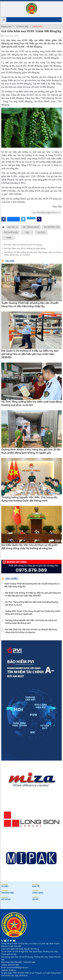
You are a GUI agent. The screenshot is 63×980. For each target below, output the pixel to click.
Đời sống (6, 899)
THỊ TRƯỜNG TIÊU (52, 227)
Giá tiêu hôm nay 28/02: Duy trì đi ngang (23, 245)
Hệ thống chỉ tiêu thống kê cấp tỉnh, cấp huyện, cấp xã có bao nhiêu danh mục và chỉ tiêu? (33, 253)
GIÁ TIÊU (41, 232)
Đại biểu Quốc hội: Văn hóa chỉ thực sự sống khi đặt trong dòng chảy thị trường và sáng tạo (29, 547)
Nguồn (46, 212)
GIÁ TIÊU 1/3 (13, 227)
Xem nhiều (10, 579)
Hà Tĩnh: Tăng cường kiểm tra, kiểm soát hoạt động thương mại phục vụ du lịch (31, 403)
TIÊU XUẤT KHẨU (11, 232)
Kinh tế (36, 886)
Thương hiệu (22, 27)
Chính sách (38, 893)
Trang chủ (7, 27)
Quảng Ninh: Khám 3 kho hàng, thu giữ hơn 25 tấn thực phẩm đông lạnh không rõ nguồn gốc (31, 451)
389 (27, 232)
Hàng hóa (37, 27)
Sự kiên (5, 886)
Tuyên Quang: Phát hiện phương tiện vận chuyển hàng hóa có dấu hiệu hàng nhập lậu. (30, 305)
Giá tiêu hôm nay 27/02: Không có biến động (25, 248)
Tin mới (8, 261)
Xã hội (35, 899)
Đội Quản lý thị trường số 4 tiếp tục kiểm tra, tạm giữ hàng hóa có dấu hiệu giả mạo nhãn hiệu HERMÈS (30, 354)
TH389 (9, 238)
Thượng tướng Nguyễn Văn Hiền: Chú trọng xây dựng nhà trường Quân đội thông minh (29, 499)
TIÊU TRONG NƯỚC (31, 227)
